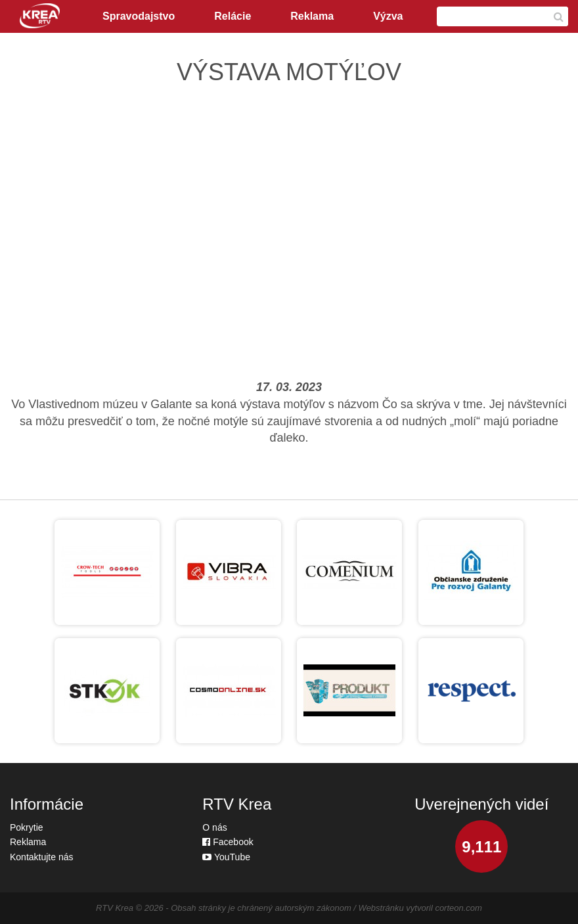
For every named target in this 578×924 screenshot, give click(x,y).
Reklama (312, 16)
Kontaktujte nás (42, 857)
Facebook (228, 842)
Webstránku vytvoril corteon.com (420, 908)
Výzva (388, 16)
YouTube (226, 857)
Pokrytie (27, 827)
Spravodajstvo (139, 16)
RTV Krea (115, 908)
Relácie (233, 16)
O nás (214, 827)
